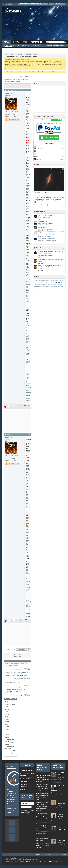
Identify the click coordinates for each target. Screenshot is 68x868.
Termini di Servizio (49, 861)
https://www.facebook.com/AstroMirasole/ (28, 338)
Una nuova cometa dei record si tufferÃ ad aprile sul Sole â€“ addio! (42, 797)
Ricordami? (43, 4)
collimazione (57, 280)
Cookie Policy (37, 854)
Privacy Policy (38, 861)
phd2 (43, 285)
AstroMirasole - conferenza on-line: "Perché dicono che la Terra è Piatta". (17, 682)
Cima (29, 651)
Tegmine (40, 261)
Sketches (46, 225)
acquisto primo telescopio (45, 269)
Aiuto (51, 4)
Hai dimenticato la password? (26, 785)
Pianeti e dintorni (48, 236)
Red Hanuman (61, 802)
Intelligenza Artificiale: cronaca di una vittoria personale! (43, 845)
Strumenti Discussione (10, 85)
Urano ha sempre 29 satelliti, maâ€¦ (42, 839)
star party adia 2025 (55, 286)
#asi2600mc (36, 280)
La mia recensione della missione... (47, 239)
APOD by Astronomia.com (50, 219)
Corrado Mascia (61, 841)
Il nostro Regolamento (27, 770)
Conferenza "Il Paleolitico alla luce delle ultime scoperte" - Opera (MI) (16, 690)
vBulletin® (15, 858)
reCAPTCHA (25, 861)
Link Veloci (47, 46)
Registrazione (60, 4)
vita (38, 288)
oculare (61, 283)
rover (35, 286)
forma (43, 283)
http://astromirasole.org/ (28, 328)
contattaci (46, 69)
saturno (38, 286)
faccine (9, 736)
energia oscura (37, 283)
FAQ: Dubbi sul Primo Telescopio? (26, 780)
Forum (7, 42)
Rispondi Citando (25, 405)
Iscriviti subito (30, 66)
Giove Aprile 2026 (43, 222)
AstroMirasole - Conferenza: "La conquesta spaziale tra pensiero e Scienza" (17, 673)
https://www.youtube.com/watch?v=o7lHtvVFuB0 (28, 584)
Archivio (23, 790)
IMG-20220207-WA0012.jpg (27, 298)
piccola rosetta (47, 285)
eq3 (40, 283)
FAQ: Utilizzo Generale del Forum (27, 775)
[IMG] (11, 739)
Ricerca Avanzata (56, 46)
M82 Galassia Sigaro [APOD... (45, 216)
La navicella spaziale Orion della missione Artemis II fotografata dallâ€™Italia (42, 787)
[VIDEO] (12, 743)
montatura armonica (48, 283)
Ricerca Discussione (22, 85)
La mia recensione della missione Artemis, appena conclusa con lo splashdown (43, 778)
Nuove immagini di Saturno (41, 834)
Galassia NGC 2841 (43, 227)
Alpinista (45, 229)
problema (54, 285)
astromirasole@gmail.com (28, 348)
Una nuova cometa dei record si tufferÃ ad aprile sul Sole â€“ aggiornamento (42, 827)
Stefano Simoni (61, 774)
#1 (29, 90)
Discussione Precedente (14, 655)
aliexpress (46, 280)
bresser (49, 280)
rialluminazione (59, 285)
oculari (35, 285)
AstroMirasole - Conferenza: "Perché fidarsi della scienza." (16, 81)
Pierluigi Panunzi (47, 241)
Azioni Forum (37, 46)
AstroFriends (37, 42)
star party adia (48, 286)
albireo (42, 280)
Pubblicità (47, 854)
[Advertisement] (45, 24)
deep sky (61, 280)
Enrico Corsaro (61, 829)
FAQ (18, 46)
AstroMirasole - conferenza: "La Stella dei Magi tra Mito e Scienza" (16, 664)
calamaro (53, 280)
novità (16, 42)
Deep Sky (46, 230)
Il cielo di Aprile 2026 (42, 814)
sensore (41, 286)
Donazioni (8, 46)
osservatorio (39, 285)
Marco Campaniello (48, 235)
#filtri (40, 280)
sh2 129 (44, 286)
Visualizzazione (8, 87)
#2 (29, 434)
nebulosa (56, 282)
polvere (51, 285)
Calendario (26, 46)
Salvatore (45, 223)
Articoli (46, 242)
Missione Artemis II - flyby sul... (46, 233)
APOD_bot (46, 218)
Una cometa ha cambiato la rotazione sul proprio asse (42, 819)
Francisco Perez (43, 205)
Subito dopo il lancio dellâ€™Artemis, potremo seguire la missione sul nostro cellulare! (42, 807)
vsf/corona (40, 288)
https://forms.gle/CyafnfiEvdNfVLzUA (28, 284)
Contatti (56, 854)
